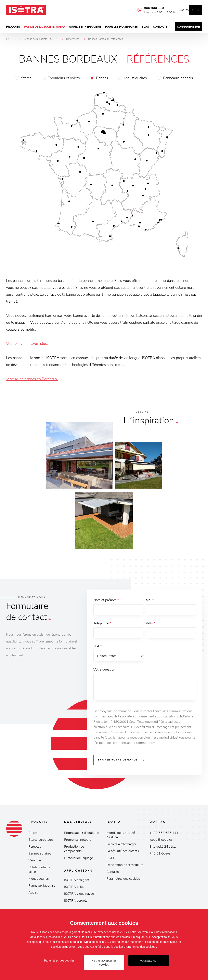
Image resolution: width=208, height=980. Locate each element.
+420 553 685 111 (164, 834)
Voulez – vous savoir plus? (27, 344)
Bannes (102, 78)
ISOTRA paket (74, 888)
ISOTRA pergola (76, 902)
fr (194, 10)
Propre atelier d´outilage (82, 834)
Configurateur (188, 27)
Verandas (35, 862)
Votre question (104, 672)
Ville (150, 624)
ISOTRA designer (77, 881)
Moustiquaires (136, 78)
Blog (145, 27)
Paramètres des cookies (123, 880)
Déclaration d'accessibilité (125, 866)
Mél (150, 600)
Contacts (160, 27)
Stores (26, 78)
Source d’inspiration (85, 27)
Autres (33, 894)
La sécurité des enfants (123, 852)
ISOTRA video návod (79, 895)
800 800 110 (148, 8)
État (97, 648)
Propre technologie (78, 841)
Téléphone (102, 624)
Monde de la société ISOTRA (45, 27)
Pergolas (35, 848)
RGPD (111, 859)
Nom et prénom (106, 600)
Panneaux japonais (178, 78)
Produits (13, 27)
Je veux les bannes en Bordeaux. (32, 379)
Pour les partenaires (121, 27)
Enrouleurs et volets (64, 78)
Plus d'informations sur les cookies (108, 937)
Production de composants (74, 850)
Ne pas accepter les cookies (104, 963)
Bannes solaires (40, 855)
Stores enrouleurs (41, 841)
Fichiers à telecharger (121, 845)
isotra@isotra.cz (161, 841)
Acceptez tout (149, 961)
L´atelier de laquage (79, 859)
